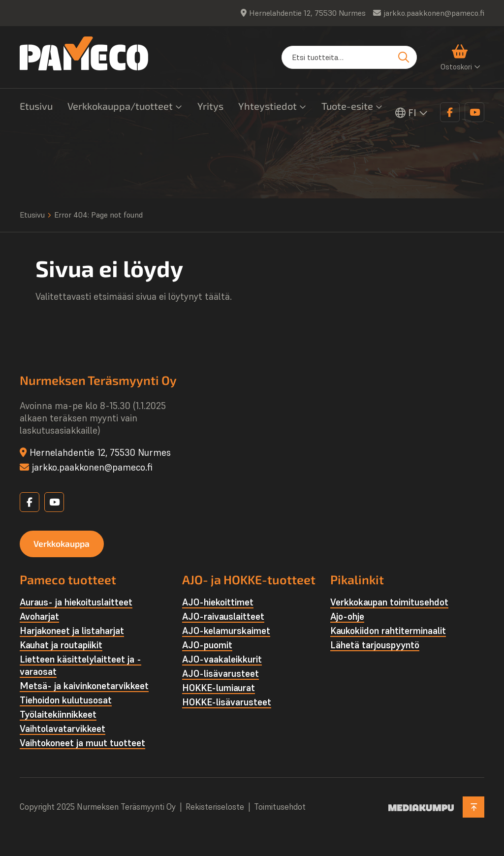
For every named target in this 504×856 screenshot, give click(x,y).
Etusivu (36, 106)
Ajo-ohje (347, 617)
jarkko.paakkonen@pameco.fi (434, 13)
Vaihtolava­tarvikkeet (63, 729)
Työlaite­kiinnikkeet (58, 715)
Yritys (210, 106)
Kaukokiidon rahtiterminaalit (388, 631)
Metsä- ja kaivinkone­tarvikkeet (84, 686)
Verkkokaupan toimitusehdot (389, 602)
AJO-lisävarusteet (220, 674)
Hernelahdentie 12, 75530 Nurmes (307, 13)
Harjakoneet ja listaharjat (72, 631)
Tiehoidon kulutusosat (66, 700)
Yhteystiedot (268, 106)
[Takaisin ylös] (473, 808)
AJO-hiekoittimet (218, 602)
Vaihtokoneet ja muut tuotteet (82, 743)
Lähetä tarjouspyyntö (375, 645)
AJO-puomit (207, 645)
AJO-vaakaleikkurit (222, 660)
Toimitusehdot (280, 808)
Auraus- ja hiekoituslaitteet (76, 602)
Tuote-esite (347, 106)
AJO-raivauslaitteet (223, 617)
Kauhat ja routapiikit (61, 645)
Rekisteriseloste (215, 808)
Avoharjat (39, 617)
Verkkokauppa (63, 543)
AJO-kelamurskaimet (226, 631)
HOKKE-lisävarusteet (227, 702)
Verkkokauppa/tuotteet (120, 106)
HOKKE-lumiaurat (219, 688)
